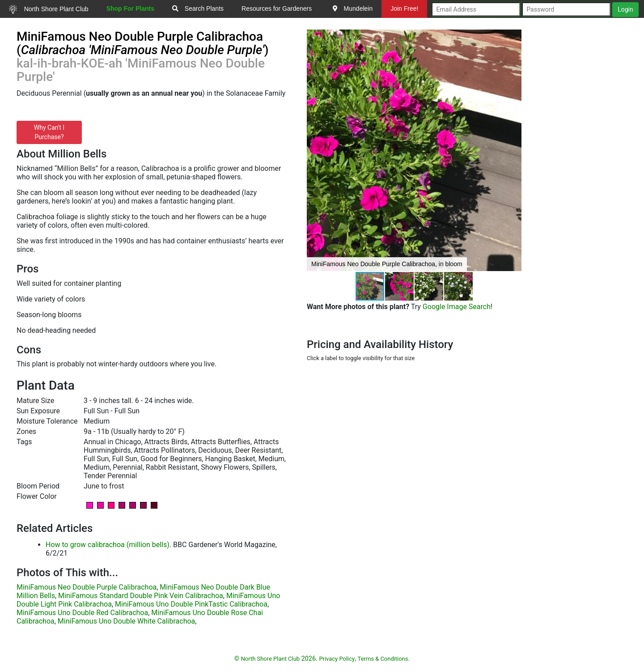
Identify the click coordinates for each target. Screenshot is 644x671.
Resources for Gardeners (277, 8)
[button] (513, 150)
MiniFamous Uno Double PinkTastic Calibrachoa (191, 604)
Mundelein (353, 8)
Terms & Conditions (383, 659)
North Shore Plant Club (49, 9)
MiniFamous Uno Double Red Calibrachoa (82, 613)
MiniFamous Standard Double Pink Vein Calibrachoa (141, 596)
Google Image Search (457, 307)
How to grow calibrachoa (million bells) (108, 545)
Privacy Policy (337, 659)
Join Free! (404, 8)
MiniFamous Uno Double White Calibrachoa (126, 621)
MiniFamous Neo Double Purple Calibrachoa (87, 587)
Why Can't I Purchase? (49, 132)
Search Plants (198, 8)
